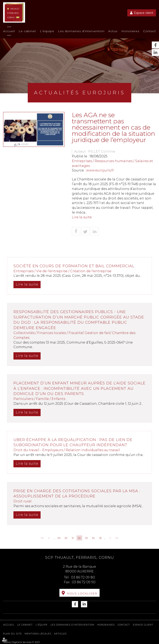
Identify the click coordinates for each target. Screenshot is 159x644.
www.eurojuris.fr (100, 170)
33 (86, 538)
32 (79, 538)
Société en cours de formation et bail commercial (74, 266)
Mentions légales (38, 634)
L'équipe (47, 31)
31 (73, 538)
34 (93, 538)
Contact (149, 31)
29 (59, 538)
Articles (60, 634)
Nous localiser (82, 593)
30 (66, 538)
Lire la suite (82, 217)
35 (100, 538)
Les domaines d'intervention (81, 31)
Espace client (144, 13)
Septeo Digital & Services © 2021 (21, 642)
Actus (113, 31)
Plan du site (12, 634)
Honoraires (130, 31)
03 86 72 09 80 (83, 577)
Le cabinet (27, 31)
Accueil (9, 31)
